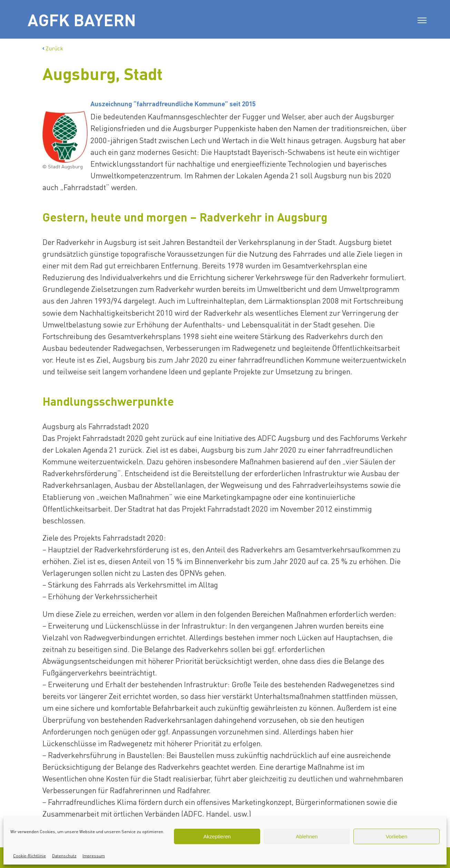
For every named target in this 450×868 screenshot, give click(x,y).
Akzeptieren (217, 836)
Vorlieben (397, 836)
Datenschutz (64, 856)
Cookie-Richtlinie (30, 856)
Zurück (53, 48)
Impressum (94, 856)
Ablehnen (307, 836)
